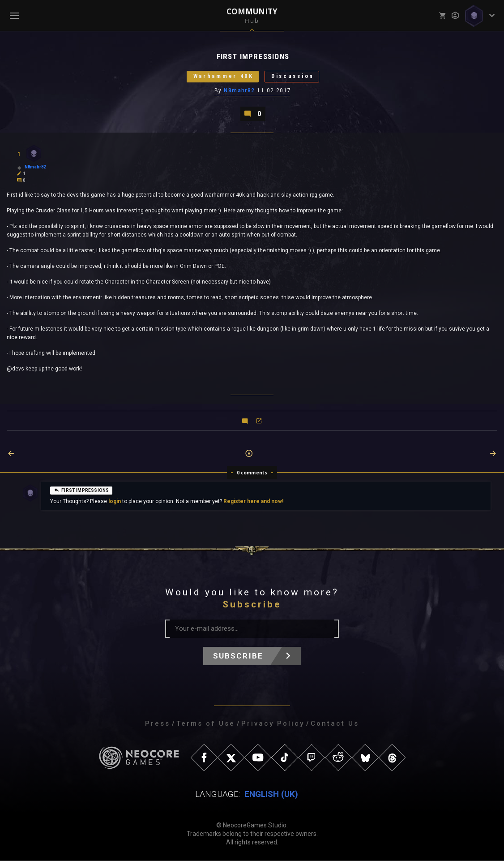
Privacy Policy (273, 724)
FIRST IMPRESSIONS (81, 491)
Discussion (294, 77)
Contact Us (335, 724)
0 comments (252, 474)
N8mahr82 (239, 91)
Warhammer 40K (221, 77)
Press (158, 724)
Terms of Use (206, 724)
